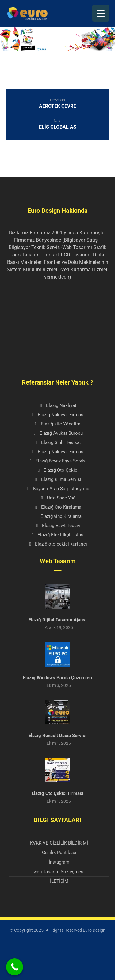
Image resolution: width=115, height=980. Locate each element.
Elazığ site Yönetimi (58, 424)
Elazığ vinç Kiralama (57, 516)
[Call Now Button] (15, 967)
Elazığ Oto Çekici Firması (57, 793)
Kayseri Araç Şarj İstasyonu (58, 489)
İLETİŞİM (59, 881)
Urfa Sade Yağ (58, 498)
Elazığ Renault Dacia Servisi (57, 736)
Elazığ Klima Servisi (58, 479)
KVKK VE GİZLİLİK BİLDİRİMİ (59, 843)
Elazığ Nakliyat (58, 405)
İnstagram (59, 862)
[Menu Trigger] (101, 13)
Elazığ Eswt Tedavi (57, 526)
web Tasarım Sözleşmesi (59, 872)
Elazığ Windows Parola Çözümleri (58, 678)
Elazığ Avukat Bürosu (58, 433)
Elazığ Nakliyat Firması (58, 415)
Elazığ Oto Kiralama (58, 507)
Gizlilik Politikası (59, 853)
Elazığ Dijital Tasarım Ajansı (57, 620)
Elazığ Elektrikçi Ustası (57, 535)
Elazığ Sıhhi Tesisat (57, 442)
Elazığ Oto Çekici (57, 470)
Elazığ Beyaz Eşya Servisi (57, 461)
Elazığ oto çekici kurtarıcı (57, 544)
